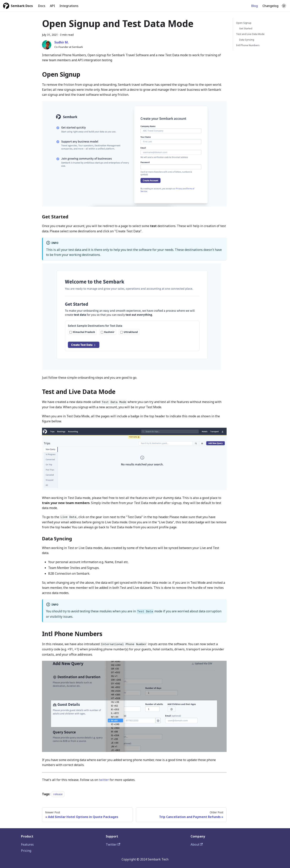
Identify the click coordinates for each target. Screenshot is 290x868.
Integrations (69, 6)
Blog (255, 6)
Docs (42, 6)
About (197, 844)
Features (27, 844)
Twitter (113, 844)
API (52, 6)
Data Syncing (247, 40)
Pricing (26, 851)
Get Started (246, 28)
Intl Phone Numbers (248, 45)
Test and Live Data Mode (250, 34)
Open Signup (244, 23)
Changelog (270, 6)
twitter (104, 780)
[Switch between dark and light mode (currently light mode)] (284, 6)
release (58, 794)
